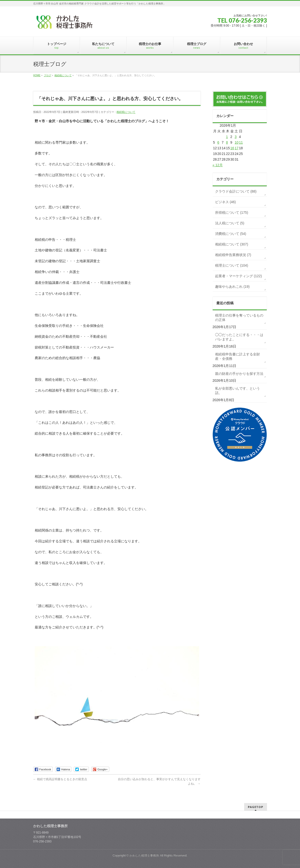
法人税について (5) (230, 223)
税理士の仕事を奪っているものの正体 (239, 318)
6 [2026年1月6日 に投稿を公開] (218, 142)
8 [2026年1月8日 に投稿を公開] (227, 142)
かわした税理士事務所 (144, 855)
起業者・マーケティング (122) (239, 276)
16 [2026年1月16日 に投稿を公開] (232, 148)
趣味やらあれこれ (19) (232, 287)
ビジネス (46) (226, 202)
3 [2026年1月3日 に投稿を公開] (236, 137)
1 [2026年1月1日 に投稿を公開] (227, 137)
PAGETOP (256, 807)
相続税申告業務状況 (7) (233, 255)
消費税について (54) (231, 234)
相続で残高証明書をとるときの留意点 (60, 779)
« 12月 (218, 165)
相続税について (126, 112)
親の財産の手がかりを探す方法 (239, 374)
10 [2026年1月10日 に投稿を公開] (237, 142)
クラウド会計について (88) (236, 191)
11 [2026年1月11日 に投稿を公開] (241, 142)
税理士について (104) (232, 265)
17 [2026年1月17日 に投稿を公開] (237, 148)
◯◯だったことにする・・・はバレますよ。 (239, 337)
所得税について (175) (232, 213)
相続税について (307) (232, 244)
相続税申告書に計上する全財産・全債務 (237, 356)
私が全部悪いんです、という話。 (237, 391)
